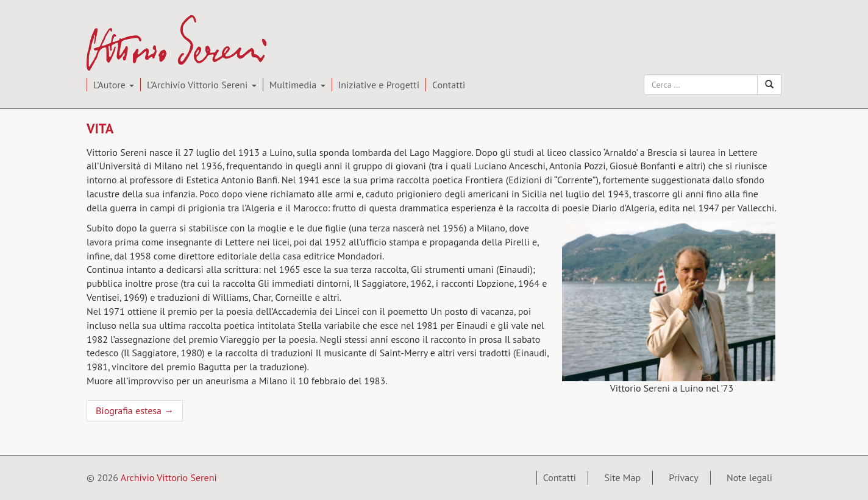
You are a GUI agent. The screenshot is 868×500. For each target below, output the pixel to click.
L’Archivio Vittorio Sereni (202, 85)
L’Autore (114, 85)
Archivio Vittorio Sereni (169, 23)
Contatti (449, 85)
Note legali (749, 477)
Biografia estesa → (135, 410)
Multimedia (297, 85)
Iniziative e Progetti (379, 85)
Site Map (622, 477)
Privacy (683, 477)
